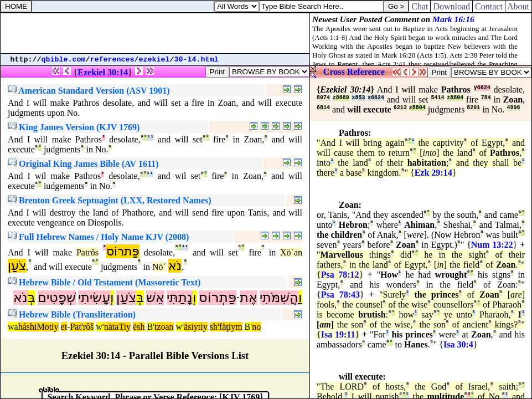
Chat (420, 6)
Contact (489, 6)
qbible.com (64, 60)
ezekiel (154, 60)
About (518, 6)
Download (451, 6)
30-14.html (197, 60)
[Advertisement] (155, 33)
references (112, 60)
